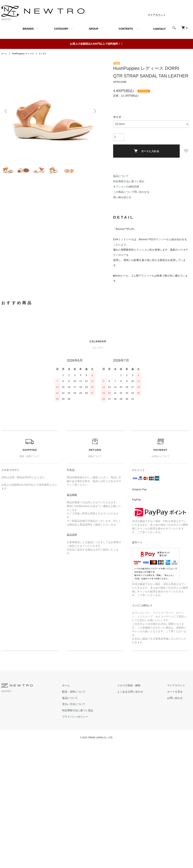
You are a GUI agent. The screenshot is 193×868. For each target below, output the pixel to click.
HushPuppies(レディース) (26, 54)
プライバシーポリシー (94, 717)
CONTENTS (126, 29)
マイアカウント (157, 15)
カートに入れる (147, 151)
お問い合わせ (179, 698)
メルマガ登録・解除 (140, 685)
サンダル (49, 54)
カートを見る (179, 692)
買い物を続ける (122, 197)
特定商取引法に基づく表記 (129, 181)
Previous (7, 111)
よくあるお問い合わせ (141, 692)
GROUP (93, 29)
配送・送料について (92, 692)
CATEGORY (61, 29)
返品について (121, 176)
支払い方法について (92, 704)
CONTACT (159, 29)
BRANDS (28, 29)
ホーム (5, 54)
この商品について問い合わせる (131, 192)
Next (94, 111)
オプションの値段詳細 (126, 187)
